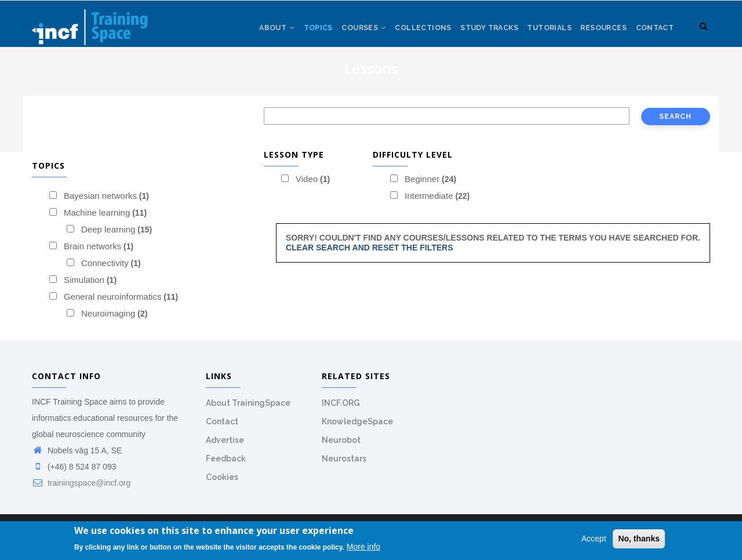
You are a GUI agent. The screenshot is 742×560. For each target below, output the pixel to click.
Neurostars (344, 465)
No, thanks (639, 539)
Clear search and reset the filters (370, 254)
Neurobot (341, 446)
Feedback (226, 465)
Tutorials (542, 34)
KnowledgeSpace (357, 428)
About (253, 34)
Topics (298, 34)
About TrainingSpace (248, 409)
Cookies (222, 483)
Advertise (225, 446)
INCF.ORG (341, 409)
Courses (347, 34)
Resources (599, 34)
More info (363, 547)
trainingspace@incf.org (81, 489)
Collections (409, 34)
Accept (594, 539)
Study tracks (479, 34)
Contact (654, 34)
